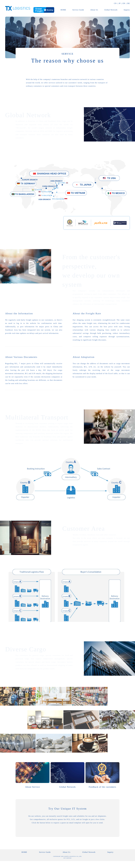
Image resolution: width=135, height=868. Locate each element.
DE (129, 3)
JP (120, 3)
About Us (94, 10)
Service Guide (78, 10)
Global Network (111, 10)
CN (115, 3)
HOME (63, 10)
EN (124, 3)
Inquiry (127, 10)
